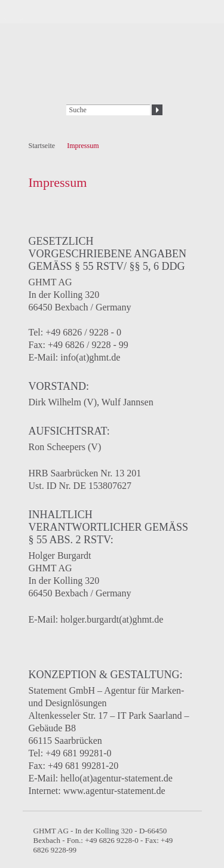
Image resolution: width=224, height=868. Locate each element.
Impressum (83, 146)
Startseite (42, 146)
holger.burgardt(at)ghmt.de (112, 619)
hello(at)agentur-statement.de (116, 778)
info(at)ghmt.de (90, 357)
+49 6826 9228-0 (111, 840)
